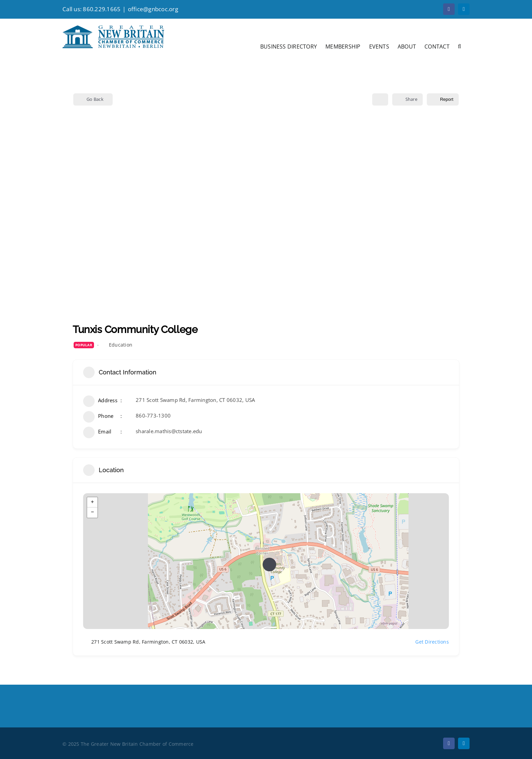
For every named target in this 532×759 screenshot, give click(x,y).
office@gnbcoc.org (153, 9)
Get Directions (428, 642)
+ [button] (92, 502)
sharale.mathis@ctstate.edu (169, 431)
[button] (460, 46)
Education (121, 345)
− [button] (92, 513)
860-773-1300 (153, 415)
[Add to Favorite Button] (380, 99)
